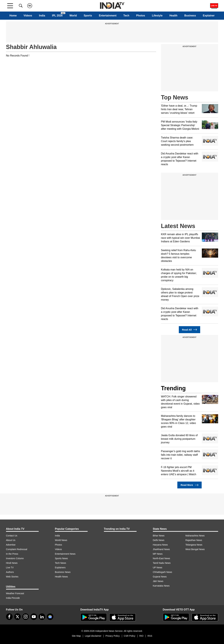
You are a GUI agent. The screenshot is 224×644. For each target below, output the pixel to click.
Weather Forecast (15, 593)
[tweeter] (17, 617)
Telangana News (194, 545)
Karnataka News (161, 586)
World (73, 16)
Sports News (61, 558)
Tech (126, 16)
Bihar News (159, 536)
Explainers (60, 568)
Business (190, 16)
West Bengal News (195, 549)
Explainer (209, 16)
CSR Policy (130, 636)
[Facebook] (9, 617)
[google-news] (50, 617)
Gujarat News (160, 577)
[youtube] (34, 617)
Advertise (11, 545)
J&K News (158, 581)
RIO (141, 636)
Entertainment (108, 16)
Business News (63, 572)
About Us (11, 540)
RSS (150, 636)
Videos (28, 16)
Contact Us (12, 536)
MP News (158, 554)
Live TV (10, 568)
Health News (61, 577)
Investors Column (15, 558)
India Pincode (13, 598)
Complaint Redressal (17, 549)
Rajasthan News (194, 540)
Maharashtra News (195, 536)
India (42, 16)
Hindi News (12, 563)
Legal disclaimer (93, 636)
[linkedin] (42, 617)
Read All (190, 330)
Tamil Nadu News (162, 563)
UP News (158, 568)
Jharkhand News (161, 549)
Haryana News (160, 545)
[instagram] (26, 617)
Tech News (61, 563)
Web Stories (12, 577)
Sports (88, 16)
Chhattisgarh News (162, 572)
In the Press (12, 554)
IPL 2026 (57, 16)
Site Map (76, 636)
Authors (10, 572)
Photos (141, 16)
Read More (189, 485)
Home (13, 16)
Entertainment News (65, 554)
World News (61, 540)
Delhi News (159, 540)
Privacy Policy (112, 636)
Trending (173, 388)
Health (173, 16)
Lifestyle (157, 16)
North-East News (162, 558)
